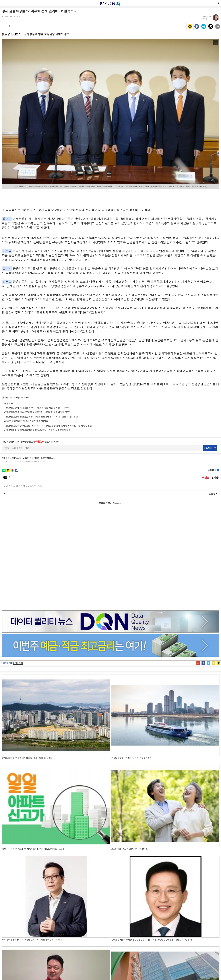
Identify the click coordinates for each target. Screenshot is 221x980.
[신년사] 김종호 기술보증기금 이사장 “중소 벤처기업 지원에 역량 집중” (37, 412)
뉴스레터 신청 (210, 448)
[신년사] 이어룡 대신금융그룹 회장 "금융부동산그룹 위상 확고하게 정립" (38, 430)
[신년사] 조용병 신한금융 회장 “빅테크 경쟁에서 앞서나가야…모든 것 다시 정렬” (42, 417)
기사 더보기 (18, 566)
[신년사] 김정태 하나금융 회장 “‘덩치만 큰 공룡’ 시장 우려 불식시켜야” (37, 408)
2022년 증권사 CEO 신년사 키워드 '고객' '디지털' (27, 421)
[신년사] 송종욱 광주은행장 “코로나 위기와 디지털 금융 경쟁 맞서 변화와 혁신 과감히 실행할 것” (49, 426)
